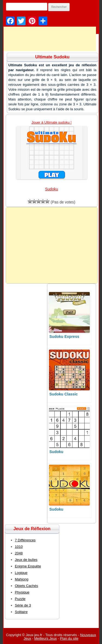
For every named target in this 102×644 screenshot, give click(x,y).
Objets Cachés (27, 586)
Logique (21, 573)
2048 (19, 553)
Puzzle (20, 599)
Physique (22, 592)
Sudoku (52, 189)
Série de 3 (23, 605)
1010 (19, 547)
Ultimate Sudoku (52, 57)
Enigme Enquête (28, 566)
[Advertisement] (52, 245)
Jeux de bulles (26, 560)
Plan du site (69, 638)
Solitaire (21, 612)
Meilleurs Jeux (46, 638)
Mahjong (22, 579)
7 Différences (25, 540)
